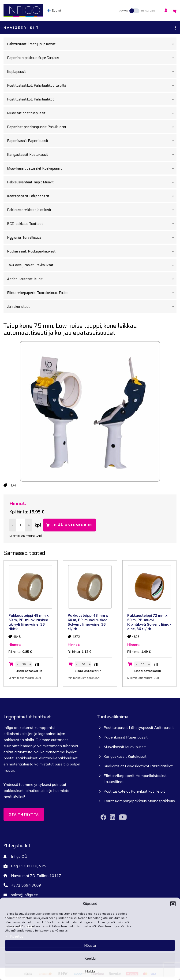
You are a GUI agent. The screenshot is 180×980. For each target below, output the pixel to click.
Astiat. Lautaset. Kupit (92, 279)
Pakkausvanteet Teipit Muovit (92, 182)
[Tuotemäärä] (20, 525)
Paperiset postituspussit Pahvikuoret (92, 127)
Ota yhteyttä (24, 814)
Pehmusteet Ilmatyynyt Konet (92, 44)
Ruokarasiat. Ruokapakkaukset (92, 251)
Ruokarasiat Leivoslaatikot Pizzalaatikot (138, 766)
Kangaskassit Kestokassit (92, 155)
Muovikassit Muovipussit (125, 747)
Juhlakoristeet (92, 307)
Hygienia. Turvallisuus (92, 238)
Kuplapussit (92, 72)
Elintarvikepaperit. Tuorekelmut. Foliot (92, 293)
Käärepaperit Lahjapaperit (92, 196)
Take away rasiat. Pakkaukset (92, 265)
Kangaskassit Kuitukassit (125, 756)
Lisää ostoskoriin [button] (29, 671)
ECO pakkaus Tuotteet (92, 224)
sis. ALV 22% (148, 11)
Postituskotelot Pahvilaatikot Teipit (134, 791)
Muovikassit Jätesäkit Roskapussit (92, 168)
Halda (90, 971)
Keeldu (90, 958)
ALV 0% (124, 11)
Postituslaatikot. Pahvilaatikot (92, 99)
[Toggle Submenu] (173, 44)
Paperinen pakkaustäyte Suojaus (92, 58)
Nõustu (90, 945)
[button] (173, 904)
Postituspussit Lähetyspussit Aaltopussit (139, 728)
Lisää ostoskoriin (72, 525)
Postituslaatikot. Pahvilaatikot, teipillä (92, 85)
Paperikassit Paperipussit (92, 141)
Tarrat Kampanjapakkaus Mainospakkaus (139, 801)
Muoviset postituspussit (92, 113)
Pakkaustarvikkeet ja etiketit (92, 210)
